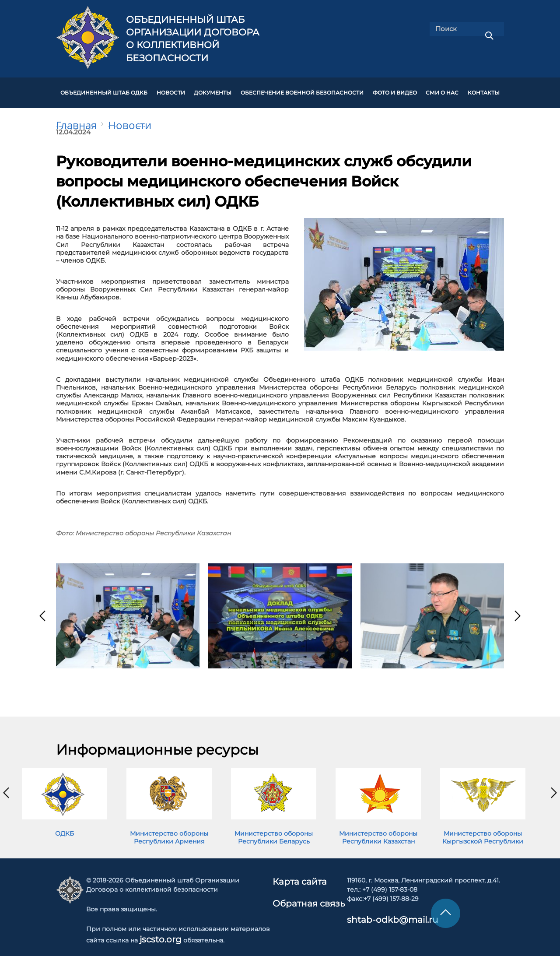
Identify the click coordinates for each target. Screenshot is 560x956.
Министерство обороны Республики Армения (169, 829)
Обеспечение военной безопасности (302, 88)
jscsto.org (159, 929)
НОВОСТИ (171, 88)
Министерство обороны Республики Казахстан (378, 829)
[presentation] (42, 607)
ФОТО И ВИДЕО (395, 88)
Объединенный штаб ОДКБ (104, 88)
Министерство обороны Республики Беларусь (274, 829)
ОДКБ (65, 825)
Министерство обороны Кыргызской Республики (483, 829)
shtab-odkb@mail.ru (370, 910)
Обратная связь (307, 891)
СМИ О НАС (442, 88)
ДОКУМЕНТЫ (213, 88)
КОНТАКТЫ (484, 88)
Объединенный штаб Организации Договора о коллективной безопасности (193, 39)
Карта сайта (301, 872)
